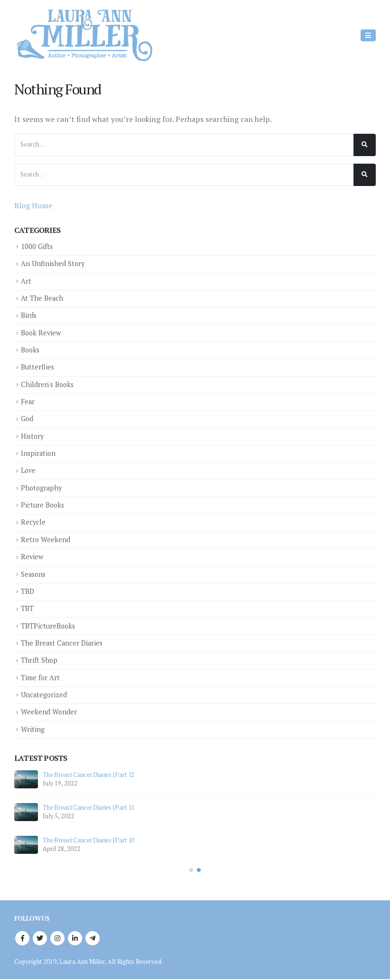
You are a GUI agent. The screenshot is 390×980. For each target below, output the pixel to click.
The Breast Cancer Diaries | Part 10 (88, 839)
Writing (33, 728)
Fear (28, 402)
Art (26, 281)
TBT (27, 608)
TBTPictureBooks (49, 625)
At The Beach (42, 298)
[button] (191, 869)
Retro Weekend (46, 539)
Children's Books (48, 384)
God (27, 419)
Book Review (42, 332)
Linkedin (75, 938)
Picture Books (43, 504)
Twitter (40, 938)
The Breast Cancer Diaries (63, 642)
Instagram (57, 938)
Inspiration (39, 453)
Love (29, 470)
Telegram (93, 938)
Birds (29, 315)
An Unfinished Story (53, 263)
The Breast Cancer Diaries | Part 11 (88, 807)
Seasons (34, 573)
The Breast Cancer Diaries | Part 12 (88, 774)
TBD (28, 591)
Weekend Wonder (49, 711)
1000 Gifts (37, 246)
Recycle (33, 522)
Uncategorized (44, 694)
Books (31, 350)
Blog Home (33, 205)
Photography (42, 487)
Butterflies (38, 367)
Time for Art (41, 677)
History (33, 436)
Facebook (22, 938)
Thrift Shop (39, 660)
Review (32, 556)
